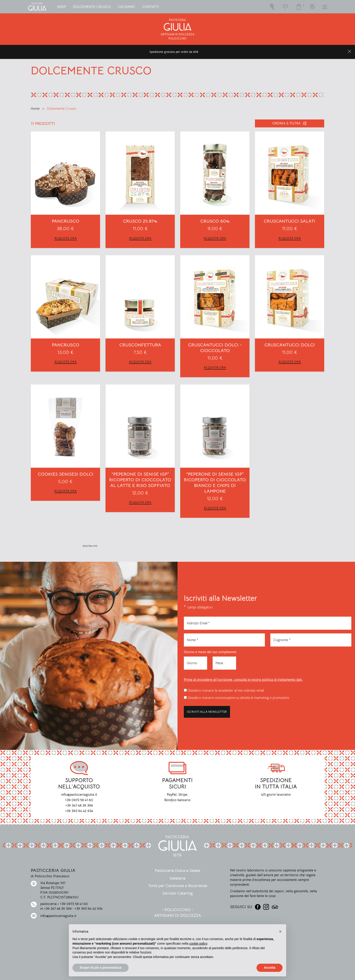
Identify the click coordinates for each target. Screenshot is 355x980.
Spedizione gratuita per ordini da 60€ (174, 52)
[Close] (349, 51)
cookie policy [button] (198, 944)
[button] (280, 931)
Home (36, 108)
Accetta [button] (270, 968)
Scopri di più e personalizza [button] (101, 968)
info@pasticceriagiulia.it (58, 916)
